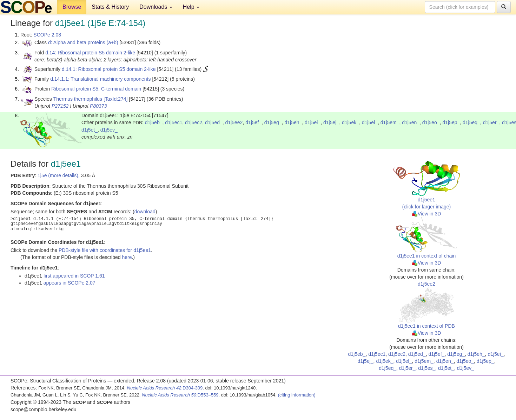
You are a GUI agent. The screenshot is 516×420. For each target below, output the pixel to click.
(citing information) (297, 395)
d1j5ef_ (253, 122)
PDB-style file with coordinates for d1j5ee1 (105, 250)
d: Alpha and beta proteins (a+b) (83, 42)
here (127, 257)
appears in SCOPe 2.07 (70, 283)
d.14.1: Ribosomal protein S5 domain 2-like (109, 69)
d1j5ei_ (313, 122)
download (145, 212)
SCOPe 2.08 (47, 35)
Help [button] (191, 7)
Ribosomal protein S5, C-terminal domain (96, 89)
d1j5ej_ (331, 122)
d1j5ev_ (109, 130)
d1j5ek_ (350, 122)
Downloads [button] (156, 7)
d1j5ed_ (214, 122)
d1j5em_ (390, 122)
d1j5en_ (411, 122)
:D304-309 (165, 388)
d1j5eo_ (431, 122)
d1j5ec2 (194, 122)
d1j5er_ (491, 122)
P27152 (60, 106)
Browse (72, 7)
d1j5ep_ (451, 122)
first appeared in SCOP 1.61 (74, 276)
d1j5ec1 (174, 122)
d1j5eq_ (471, 122)
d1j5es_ (427, 368)
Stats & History (110, 7)
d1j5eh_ (293, 122)
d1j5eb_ (154, 122)
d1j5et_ (90, 130)
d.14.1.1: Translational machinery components (100, 79)
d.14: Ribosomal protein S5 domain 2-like (90, 53)
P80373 (98, 106)
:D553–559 (180, 395)
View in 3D (427, 214)
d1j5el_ (370, 122)
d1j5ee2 (234, 122)
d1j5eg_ (273, 122)
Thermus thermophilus (78, 99)
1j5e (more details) (58, 175)
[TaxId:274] (116, 99)
